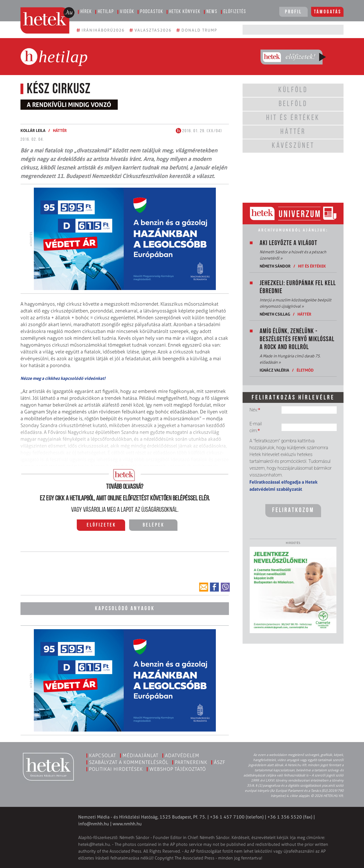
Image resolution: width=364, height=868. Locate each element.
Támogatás (328, 12)
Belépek (154, 525)
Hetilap (106, 12)
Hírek (86, 12)
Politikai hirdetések (116, 769)
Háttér (60, 130)
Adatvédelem (182, 755)
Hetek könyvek (185, 12)
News (212, 12)
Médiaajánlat (140, 755)
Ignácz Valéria (274, 370)
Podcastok (152, 12)
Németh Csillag (275, 314)
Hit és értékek (312, 266)
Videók (127, 12)
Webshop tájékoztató (178, 769)
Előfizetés (235, 12)
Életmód (305, 370)
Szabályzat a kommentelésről (129, 762)
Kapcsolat (103, 755)
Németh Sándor (275, 266)
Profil (293, 12)
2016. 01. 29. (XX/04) (199, 131)
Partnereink (191, 762)
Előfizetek (101, 525)
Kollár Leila (33, 130)
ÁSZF (220, 762)
